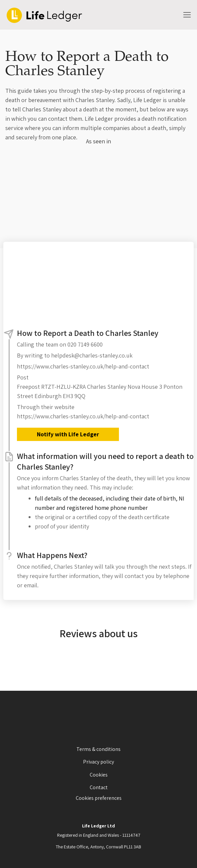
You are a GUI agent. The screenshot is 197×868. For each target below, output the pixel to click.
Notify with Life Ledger (68, 434)
